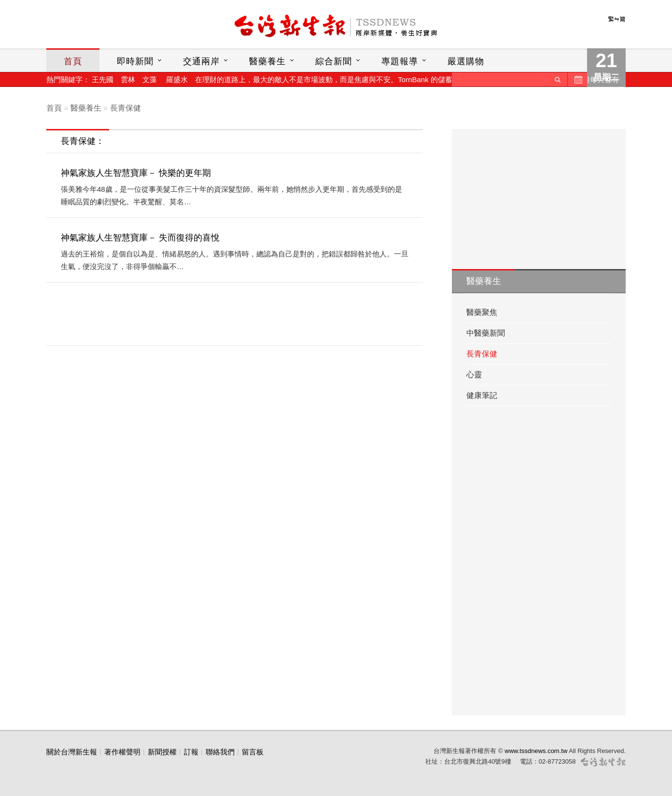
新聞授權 (162, 752)
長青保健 (126, 108)
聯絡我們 (220, 752)
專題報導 (400, 61)
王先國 (103, 79)
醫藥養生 (267, 61)
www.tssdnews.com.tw (536, 751)
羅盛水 (177, 79)
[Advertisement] (237, 314)
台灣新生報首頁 (336, 27)
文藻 (150, 79)
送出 (558, 79)
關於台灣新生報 (72, 752)
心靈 (474, 375)
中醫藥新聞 (486, 333)
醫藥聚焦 (482, 312)
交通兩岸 (201, 61)
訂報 (191, 752)
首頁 (73, 61)
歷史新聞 (577, 79)
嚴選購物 (466, 61)
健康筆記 (482, 395)
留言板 (253, 752)
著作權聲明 (122, 752)
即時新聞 (135, 61)
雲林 (128, 79)
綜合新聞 (334, 61)
